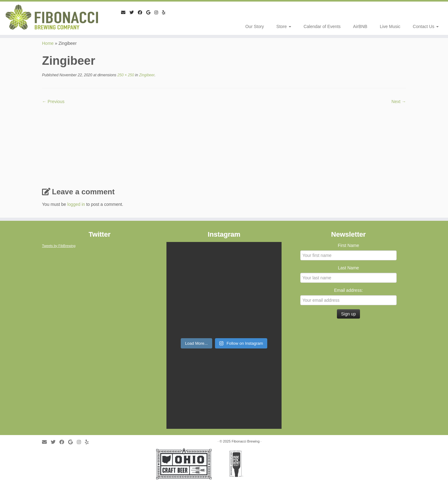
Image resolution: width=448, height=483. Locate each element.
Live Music (390, 26)
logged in (76, 204)
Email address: (349, 290)
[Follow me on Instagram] (158, 12)
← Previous (53, 102)
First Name (348, 245)
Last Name (348, 268)
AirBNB (360, 26)
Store (284, 26)
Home (48, 43)
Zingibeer (146, 75)
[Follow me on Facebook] (142, 12)
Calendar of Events (322, 26)
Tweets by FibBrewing (59, 246)
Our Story (254, 26)
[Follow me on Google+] (150, 12)
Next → (399, 102)
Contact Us (426, 26)
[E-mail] (125, 12)
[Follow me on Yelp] (166, 12)
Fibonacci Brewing (245, 441)
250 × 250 (125, 75)
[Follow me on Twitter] (134, 12)
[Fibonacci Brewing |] (52, 17)
